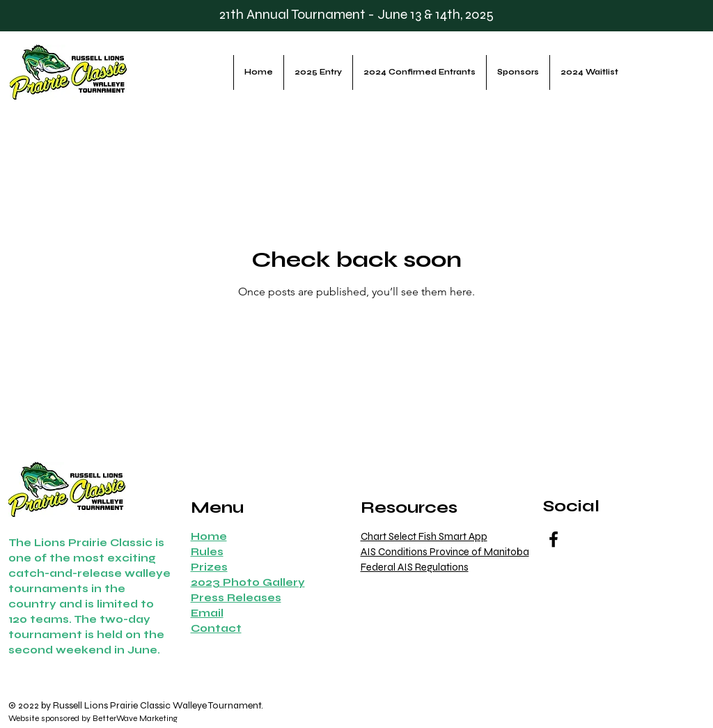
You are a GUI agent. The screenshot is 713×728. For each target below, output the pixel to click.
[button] (216, 628)
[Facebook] (554, 539)
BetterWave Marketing (135, 718)
